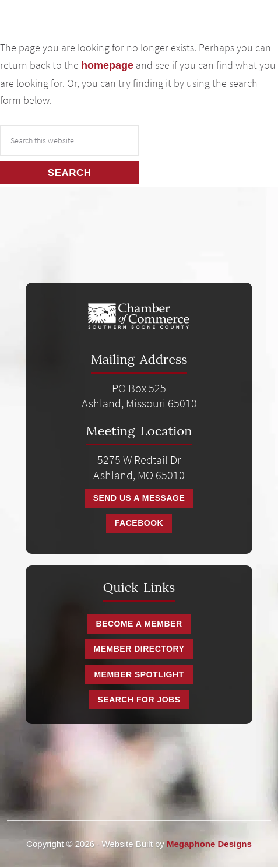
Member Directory (139, 649)
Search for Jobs (139, 700)
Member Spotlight (139, 674)
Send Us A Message (139, 498)
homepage (107, 65)
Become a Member (139, 624)
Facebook (139, 523)
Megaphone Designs (209, 844)
